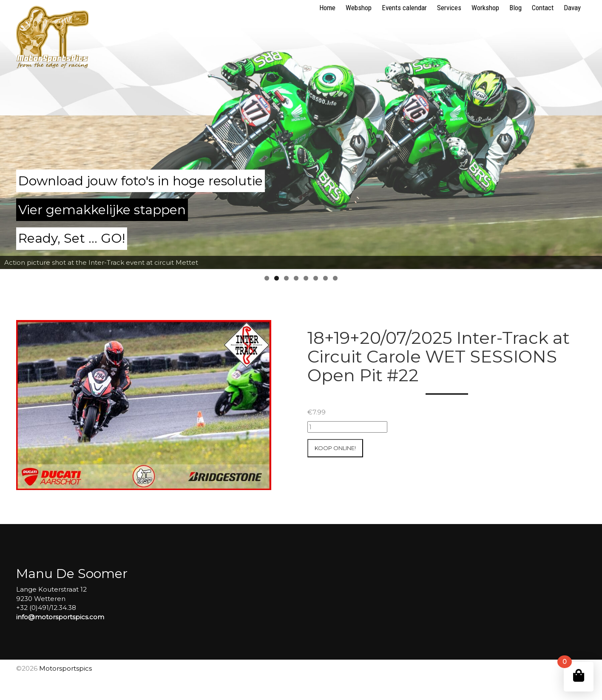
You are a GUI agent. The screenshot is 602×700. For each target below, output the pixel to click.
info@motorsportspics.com (60, 617)
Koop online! (335, 448)
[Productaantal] (347, 427)
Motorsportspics (65, 668)
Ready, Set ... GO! (72, 238)
